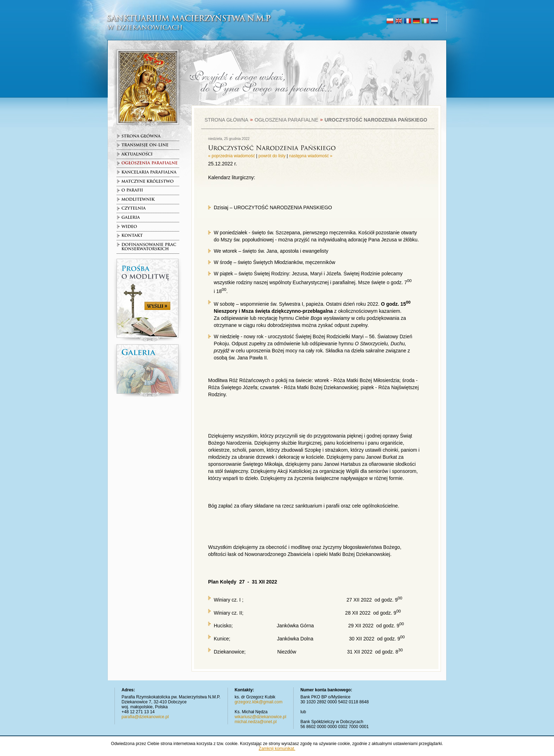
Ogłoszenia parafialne (286, 120)
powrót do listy (272, 156)
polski (390, 21)
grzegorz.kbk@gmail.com (259, 702)
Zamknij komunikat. (277, 749)
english (399, 21)
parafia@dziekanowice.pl (145, 717)
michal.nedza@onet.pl (256, 722)
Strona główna (226, 120)
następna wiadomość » (311, 156)
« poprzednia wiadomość (232, 156)
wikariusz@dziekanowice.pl (260, 717)
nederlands (434, 21)
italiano (425, 21)
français (408, 21)
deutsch (416, 21)
